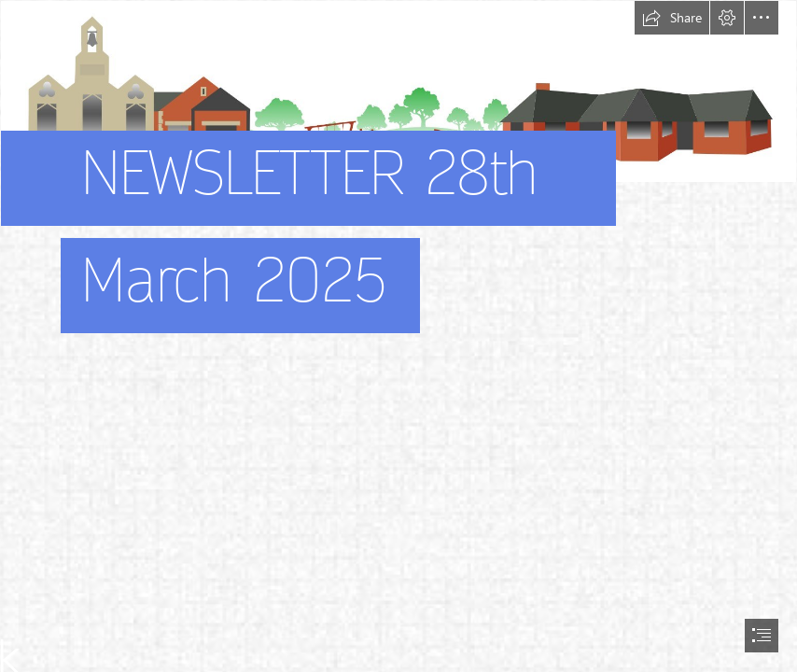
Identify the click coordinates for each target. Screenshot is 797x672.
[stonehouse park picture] (398, 194)
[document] (398, 336)
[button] (672, 18)
